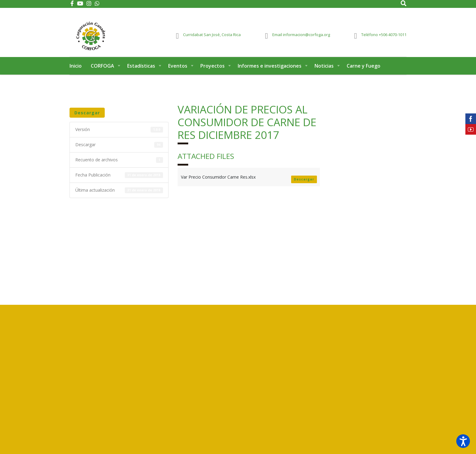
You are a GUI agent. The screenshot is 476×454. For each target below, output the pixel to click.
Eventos (178, 72)
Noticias (324, 72)
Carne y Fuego (364, 72)
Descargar (87, 119)
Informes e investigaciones (270, 72)
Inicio (76, 72)
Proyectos (212, 72)
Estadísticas (141, 72)
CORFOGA (102, 72)
